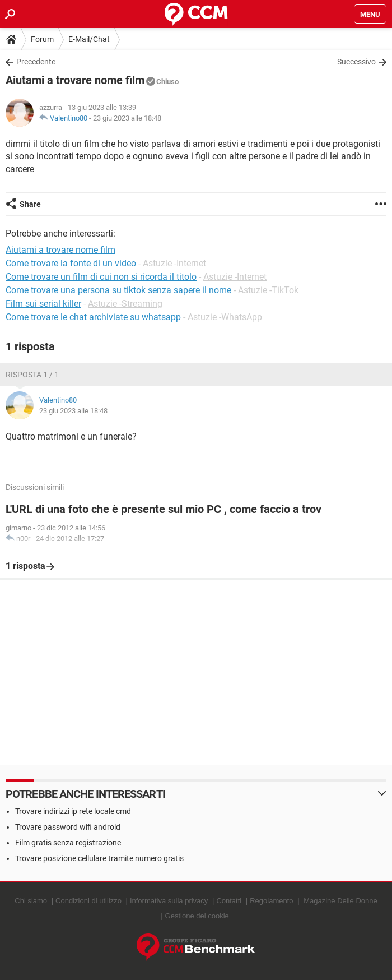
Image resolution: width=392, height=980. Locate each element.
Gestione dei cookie (197, 916)
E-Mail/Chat (89, 39)
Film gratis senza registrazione (68, 843)
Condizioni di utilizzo (88, 901)
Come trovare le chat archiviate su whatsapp (93, 317)
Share (30, 204)
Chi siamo (31, 901)
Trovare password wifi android (68, 827)
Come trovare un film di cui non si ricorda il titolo (101, 277)
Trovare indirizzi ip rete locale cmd (73, 811)
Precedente (36, 62)
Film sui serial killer (43, 304)
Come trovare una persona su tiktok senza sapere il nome (118, 290)
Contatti (229, 901)
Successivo (356, 62)
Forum (42, 39)
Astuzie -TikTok (268, 290)
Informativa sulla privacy (169, 901)
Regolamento (271, 901)
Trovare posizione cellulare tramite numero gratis (99, 858)
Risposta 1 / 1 (32, 375)
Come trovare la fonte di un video (71, 263)
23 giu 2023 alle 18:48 (127, 118)
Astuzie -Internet (174, 263)
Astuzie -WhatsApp (225, 317)
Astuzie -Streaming (125, 304)
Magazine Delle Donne (340, 901)
